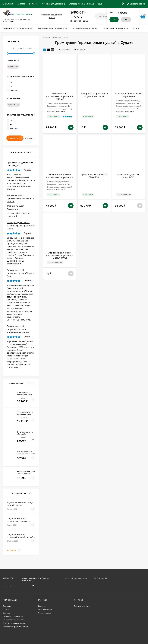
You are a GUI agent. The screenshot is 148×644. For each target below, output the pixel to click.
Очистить (30, 138)
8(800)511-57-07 (9, 578)
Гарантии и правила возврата (15, 623)
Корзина (42, 606)
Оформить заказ (45, 613)
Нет (10, 86)
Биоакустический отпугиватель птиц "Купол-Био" (20, 273)
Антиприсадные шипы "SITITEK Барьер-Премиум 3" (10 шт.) (21, 226)
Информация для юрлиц (53, 4)
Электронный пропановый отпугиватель (129, 95)
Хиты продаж (79, 49)
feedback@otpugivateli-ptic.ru (76, 578)
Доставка (33, 4)
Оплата (22, 4)
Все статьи (14, 550)
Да (10, 82)
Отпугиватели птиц (61, 37)
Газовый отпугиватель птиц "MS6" (129, 176)
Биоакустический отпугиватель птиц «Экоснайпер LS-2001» (18, 329)
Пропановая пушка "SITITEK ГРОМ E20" (94, 176)
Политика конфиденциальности (16, 627)
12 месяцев (13, 66)
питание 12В (13, 105)
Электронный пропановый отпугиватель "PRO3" (94, 95)
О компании (8, 4)
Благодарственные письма (81, 4)
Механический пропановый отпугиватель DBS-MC (60, 96)
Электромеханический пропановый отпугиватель (60, 176)
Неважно (13, 90)
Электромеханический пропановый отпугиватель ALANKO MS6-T (60, 255)
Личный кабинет (45, 609)
